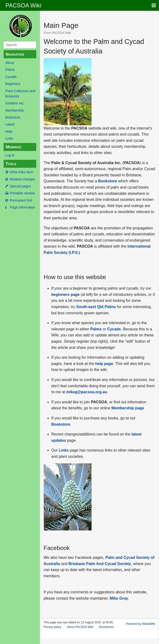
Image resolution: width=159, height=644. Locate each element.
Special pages (20, 186)
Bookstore (13, 117)
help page (104, 364)
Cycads (11, 77)
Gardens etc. (15, 103)
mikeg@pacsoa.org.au (87, 392)
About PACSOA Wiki (80, 627)
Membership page (128, 408)
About (10, 63)
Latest (10, 124)
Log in (10, 155)
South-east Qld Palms (96, 307)
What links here (21, 172)
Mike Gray (119, 598)
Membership (15, 110)
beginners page (65, 295)
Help (9, 131)
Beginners (13, 84)
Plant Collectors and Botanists (20, 94)
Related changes (22, 179)
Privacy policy (52, 627)
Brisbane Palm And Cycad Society (100, 564)
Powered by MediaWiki (141, 624)
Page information (23, 207)
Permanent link (21, 200)
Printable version (22, 193)
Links (9, 138)
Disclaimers (106, 627)
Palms (10, 70)
